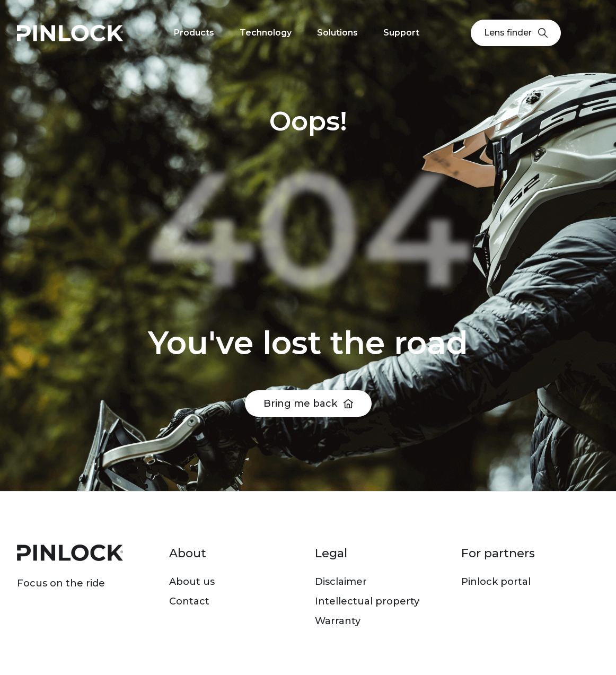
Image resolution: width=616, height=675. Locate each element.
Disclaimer (341, 582)
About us (192, 582)
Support (401, 33)
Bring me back (300, 404)
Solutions (337, 33)
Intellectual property (367, 601)
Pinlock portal (496, 582)
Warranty (338, 621)
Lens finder (516, 33)
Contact (189, 601)
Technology (266, 33)
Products (194, 33)
